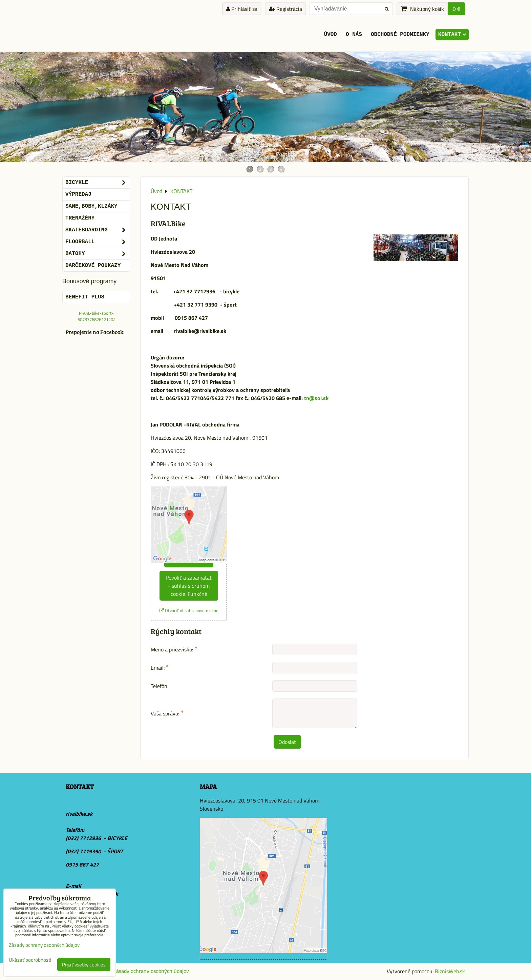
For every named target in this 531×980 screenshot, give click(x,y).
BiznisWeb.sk (450, 971)
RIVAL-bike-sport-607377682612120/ (96, 316)
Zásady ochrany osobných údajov (151, 971)
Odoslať (287, 742)
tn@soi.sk (317, 398)
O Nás (354, 35)
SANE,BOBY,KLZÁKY (91, 206)
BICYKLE (98, 183)
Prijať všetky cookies (84, 965)
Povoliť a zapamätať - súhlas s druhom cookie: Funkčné (189, 586)
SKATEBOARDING (98, 230)
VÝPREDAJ (78, 194)
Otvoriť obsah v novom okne (189, 611)
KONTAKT (452, 35)
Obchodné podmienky (400, 35)
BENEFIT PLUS (85, 297)
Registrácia (285, 9)
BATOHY (98, 254)
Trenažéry (80, 218)
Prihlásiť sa (242, 9)
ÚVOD (331, 35)
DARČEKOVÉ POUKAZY (93, 266)
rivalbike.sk (79, 814)
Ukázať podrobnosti (30, 960)
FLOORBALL (98, 242)
